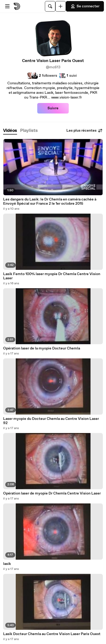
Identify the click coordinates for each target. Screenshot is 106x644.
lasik (7, 564)
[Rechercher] (50, 6)
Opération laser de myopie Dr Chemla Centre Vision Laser (52, 493)
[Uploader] (61, 6)
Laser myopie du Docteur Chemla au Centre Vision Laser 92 (51, 421)
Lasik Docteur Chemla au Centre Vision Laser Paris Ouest (52, 634)
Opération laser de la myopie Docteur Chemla (42, 348)
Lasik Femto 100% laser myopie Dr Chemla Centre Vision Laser (52, 276)
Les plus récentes (85, 131)
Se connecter (85, 6)
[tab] (10, 131)
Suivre (53, 108)
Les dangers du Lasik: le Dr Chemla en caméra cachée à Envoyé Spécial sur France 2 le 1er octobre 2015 (50, 202)
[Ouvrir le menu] (7, 6)
